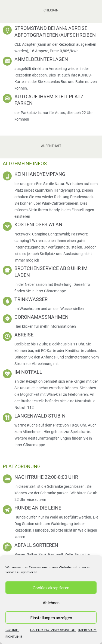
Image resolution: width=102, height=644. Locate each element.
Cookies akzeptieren (51, 588)
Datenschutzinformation (53, 630)
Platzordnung (22, 466)
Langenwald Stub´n (40, 416)
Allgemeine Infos (25, 163)
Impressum (87, 630)
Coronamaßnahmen (41, 317)
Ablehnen (51, 603)
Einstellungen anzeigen (51, 618)
